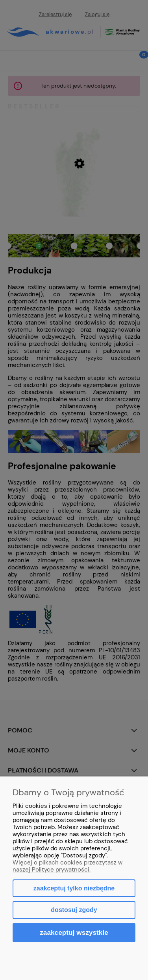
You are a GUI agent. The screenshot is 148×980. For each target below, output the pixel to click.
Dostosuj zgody (74, 910)
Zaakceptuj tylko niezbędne (74, 888)
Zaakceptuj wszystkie (74, 932)
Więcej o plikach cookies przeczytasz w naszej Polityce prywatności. (68, 866)
